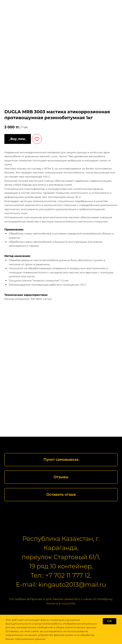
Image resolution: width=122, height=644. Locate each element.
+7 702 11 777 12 (68, 575)
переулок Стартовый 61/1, (61, 557)
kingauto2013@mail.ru (72, 585)
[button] (61, 477)
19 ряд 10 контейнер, (61, 566)
